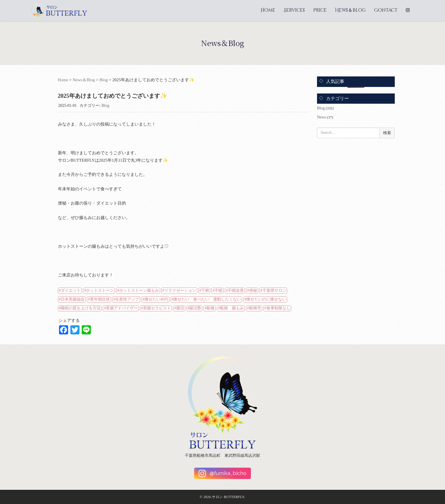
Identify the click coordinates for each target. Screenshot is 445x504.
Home (268, 10)
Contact (386, 10)
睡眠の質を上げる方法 (81, 308)
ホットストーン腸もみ (139, 290)
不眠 (219, 290)
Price (320, 10)
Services (294, 10)
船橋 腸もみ (232, 308)
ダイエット (71, 290)
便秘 (253, 290)
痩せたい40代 (156, 299)
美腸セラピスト (157, 308)
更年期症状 (100, 299)
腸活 (180, 308)
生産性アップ (127, 299)
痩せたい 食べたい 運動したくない (207, 299)
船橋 (211, 308)
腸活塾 (195, 308)
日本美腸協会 (73, 299)
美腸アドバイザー (122, 308)
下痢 (205, 290)
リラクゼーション (180, 290)
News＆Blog (350, 10)
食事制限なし (278, 308)
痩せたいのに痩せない (266, 299)
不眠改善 (236, 290)
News (322, 117)
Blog (104, 80)
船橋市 (255, 308)
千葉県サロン (274, 290)
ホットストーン (100, 290)
